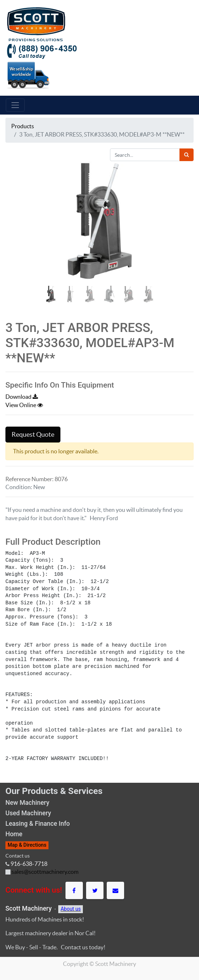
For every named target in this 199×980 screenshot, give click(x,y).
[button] (20, 233)
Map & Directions (27, 845)
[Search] (187, 155)
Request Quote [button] (33, 435)
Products (23, 126)
